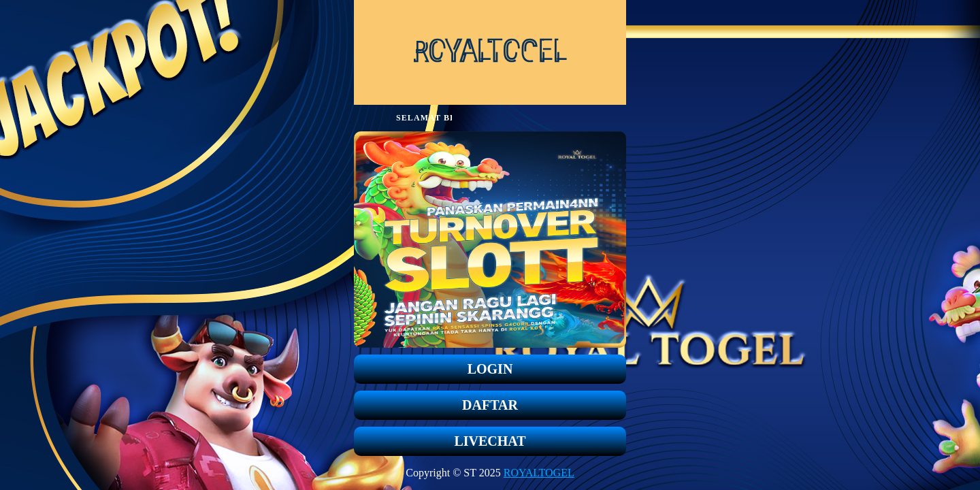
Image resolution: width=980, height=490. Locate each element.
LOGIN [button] (490, 369)
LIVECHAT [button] (490, 441)
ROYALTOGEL (539, 473)
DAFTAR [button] (490, 405)
